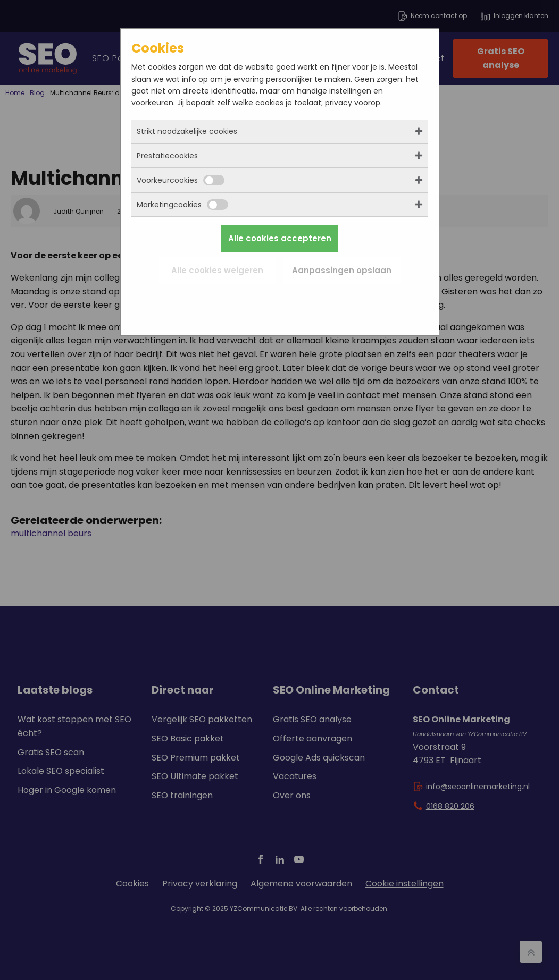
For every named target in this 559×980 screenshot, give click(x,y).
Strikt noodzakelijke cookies (187, 131)
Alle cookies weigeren (217, 270)
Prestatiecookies (167, 156)
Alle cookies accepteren (280, 238)
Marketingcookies (182, 205)
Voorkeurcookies (181, 180)
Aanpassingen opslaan (342, 270)
